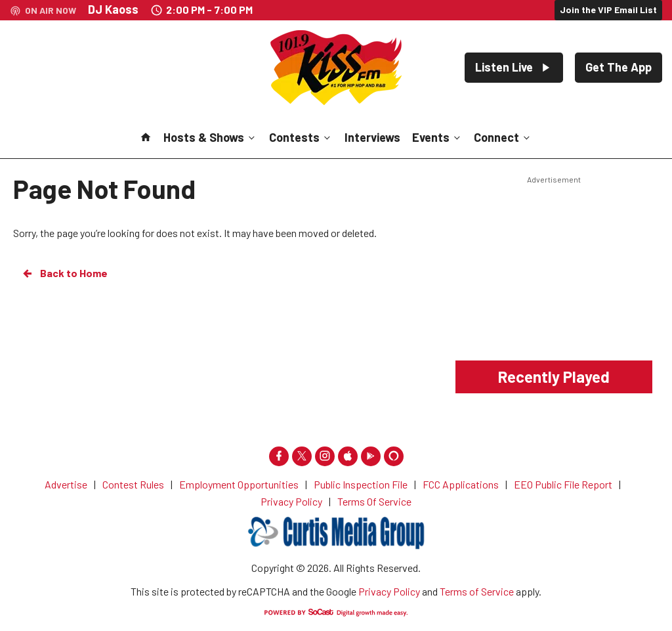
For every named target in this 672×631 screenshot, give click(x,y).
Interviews (372, 137)
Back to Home (64, 273)
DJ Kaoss (113, 9)
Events (437, 137)
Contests (301, 137)
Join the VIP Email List (608, 10)
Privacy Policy (389, 591)
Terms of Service (477, 591)
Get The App (619, 67)
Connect (503, 137)
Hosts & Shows (210, 137)
